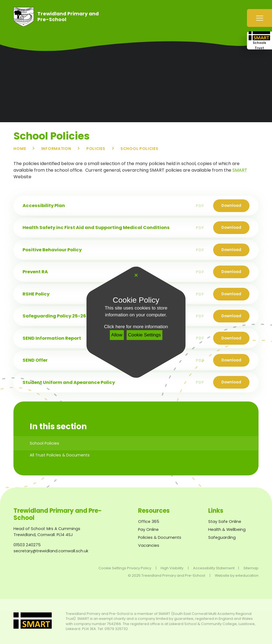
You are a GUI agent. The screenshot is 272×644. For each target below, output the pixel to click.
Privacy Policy (139, 568)
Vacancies (149, 545)
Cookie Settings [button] (112, 568)
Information (56, 149)
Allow (117, 335)
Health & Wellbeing (227, 529)
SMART (240, 170)
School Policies (139, 149)
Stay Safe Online (225, 522)
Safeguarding (222, 537)
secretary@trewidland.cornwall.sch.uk (51, 551)
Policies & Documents (160, 537)
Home (20, 149)
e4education (247, 575)
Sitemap (251, 568)
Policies (96, 149)
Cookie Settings (145, 335)
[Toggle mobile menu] (259, 18)
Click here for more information (136, 327)
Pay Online (148, 529)
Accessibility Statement (214, 568)
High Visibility (172, 568)
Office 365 (149, 522)
